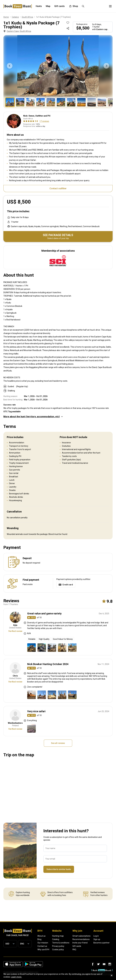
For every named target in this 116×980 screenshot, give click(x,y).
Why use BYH (43, 950)
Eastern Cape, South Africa (17, 31)
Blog (39, 939)
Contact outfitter (58, 188)
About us (41, 936)
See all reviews (58, 743)
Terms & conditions (61, 943)
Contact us (42, 946)
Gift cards (77, 946)
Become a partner (102, 943)
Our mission (43, 943)
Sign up (97, 939)
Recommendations (81, 939)
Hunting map (58, 936)
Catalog (56, 939)
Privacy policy (58, 946)
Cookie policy (58, 950)
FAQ (74, 950)
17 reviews (44, 121)
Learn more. (16, 977)
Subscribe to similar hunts (59, 869)
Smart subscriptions (81, 936)
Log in (96, 936)
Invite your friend (80, 943)
